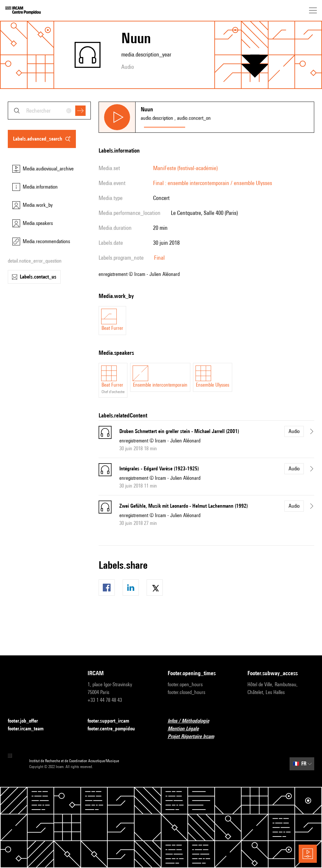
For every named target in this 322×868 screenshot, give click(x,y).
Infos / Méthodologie (192, 721)
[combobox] (49, 111)
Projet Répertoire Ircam (195, 737)
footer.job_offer (27, 721)
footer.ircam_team (30, 729)
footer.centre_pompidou (115, 729)
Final (159, 258)
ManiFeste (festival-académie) (185, 168)
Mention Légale (187, 729)
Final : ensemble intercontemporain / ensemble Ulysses (213, 183)
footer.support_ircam (112, 721)
